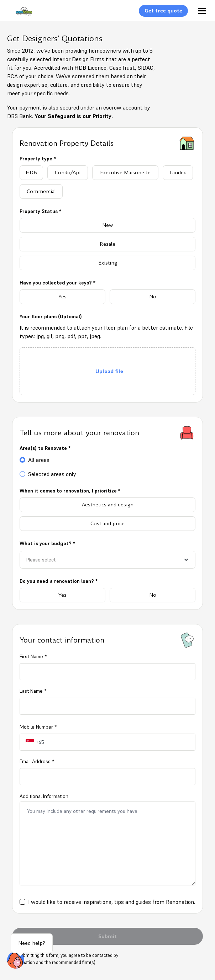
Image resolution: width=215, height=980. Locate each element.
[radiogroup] (107, 182)
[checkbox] (22, 902)
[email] (107, 777)
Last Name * (33, 691)
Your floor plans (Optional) (51, 316)
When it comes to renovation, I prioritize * (70, 491)
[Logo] (20, 15)
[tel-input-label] (120, 742)
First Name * (33, 656)
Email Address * (37, 761)
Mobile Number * (38, 727)
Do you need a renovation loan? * (59, 581)
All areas (39, 460)
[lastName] (107, 706)
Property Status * (40, 211)
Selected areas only (52, 474)
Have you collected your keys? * (57, 283)
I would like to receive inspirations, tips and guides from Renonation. (112, 902)
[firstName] (107, 672)
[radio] (31, 173)
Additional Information (44, 796)
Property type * (38, 159)
